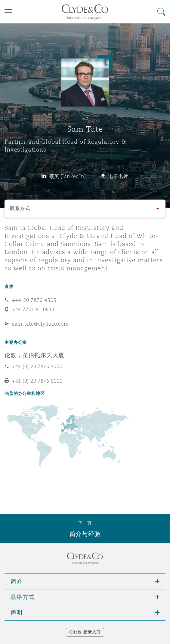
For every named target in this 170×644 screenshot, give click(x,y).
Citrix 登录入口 (85, 632)
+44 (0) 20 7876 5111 (37, 381)
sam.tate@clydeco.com (40, 324)
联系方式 (20, 208)
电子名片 (118, 176)
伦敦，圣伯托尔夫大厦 (34, 355)
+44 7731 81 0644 (33, 309)
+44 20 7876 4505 (34, 300)
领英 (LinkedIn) (68, 176)
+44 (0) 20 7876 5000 (37, 366)
